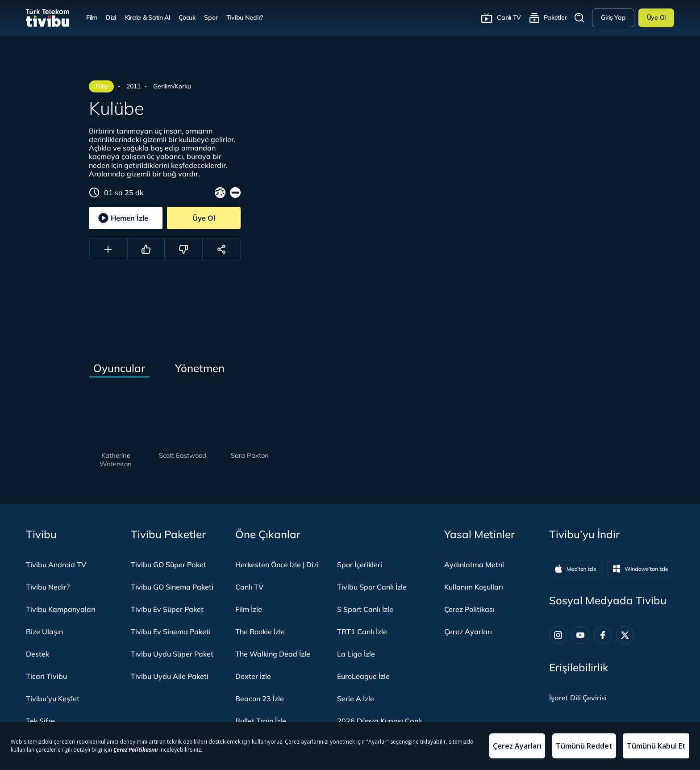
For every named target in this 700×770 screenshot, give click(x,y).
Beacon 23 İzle (260, 699)
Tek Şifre (40, 721)
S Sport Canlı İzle (365, 609)
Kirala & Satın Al (148, 17)
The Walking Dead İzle (273, 654)
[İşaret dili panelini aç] (578, 698)
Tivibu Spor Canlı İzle (372, 587)
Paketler (555, 17)
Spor (211, 17)
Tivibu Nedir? (245, 17)
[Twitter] (625, 635)
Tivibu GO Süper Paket (169, 565)
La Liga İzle (356, 654)
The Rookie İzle (260, 632)
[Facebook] (603, 635)
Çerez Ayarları (468, 632)
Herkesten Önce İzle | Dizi (277, 565)
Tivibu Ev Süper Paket (167, 609)
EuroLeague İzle (363, 676)
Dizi (111, 17)
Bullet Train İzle (261, 721)
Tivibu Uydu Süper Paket (172, 654)
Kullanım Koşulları (474, 587)
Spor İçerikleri (360, 565)
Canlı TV (509, 17)
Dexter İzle (253, 676)
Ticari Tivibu (46, 676)
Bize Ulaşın (44, 632)
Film (92, 17)
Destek (37, 654)
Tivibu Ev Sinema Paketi (171, 632)
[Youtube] (580, 635)
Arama (579, 18)
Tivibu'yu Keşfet (53, 699)
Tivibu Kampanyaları (61, 609)
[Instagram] (558, 635)
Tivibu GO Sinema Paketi (172, 587)
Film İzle (249, 609)
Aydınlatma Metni (474, 565)
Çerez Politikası (469, 609)
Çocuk (187, 17)
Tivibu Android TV (56, 565)
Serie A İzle (356, 699)
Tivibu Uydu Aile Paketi (170, 676)
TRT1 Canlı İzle (362, 632)
